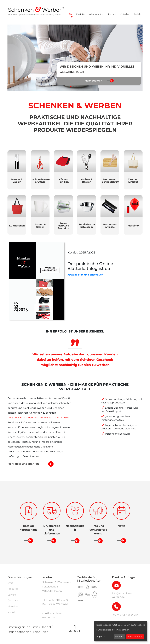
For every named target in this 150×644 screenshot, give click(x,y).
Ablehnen (119, 637)
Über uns (111, 14)
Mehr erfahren (93, 81)
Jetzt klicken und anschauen (85, 275)
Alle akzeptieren (135, 637)
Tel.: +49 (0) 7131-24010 (55, 600)
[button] (71, 87)
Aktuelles (125, 14)
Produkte (81, 14)
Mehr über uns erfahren (23, 464)
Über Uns (13, 601)
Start (71, 14)
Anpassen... (102, 637)
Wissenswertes (96, 14)
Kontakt (137, 14)
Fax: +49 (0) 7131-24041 (55, 604)
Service (12, 595)
